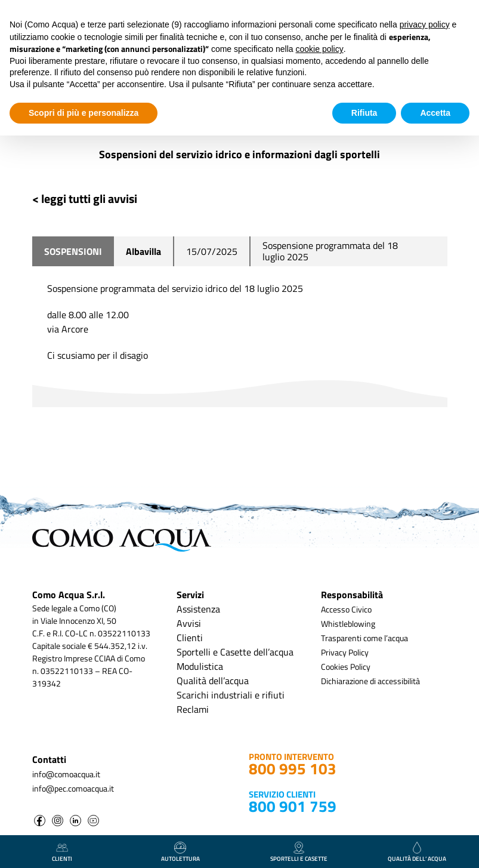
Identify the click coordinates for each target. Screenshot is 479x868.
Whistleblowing (348, 624)
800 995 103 (293, 769)
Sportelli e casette (299, 852)
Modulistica (200, 666)
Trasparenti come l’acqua (364, 638)
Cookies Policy (346, 667)
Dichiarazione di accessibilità (370, 681)
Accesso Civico (346, 609)
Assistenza (198, 609)
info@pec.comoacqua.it (73, 788)
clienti (62, 852)
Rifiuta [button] (364, 113)
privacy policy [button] (425, 24)
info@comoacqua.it (66, 774)
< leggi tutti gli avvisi (85, 198)
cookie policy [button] (320, 49)
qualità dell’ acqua (417, 852)
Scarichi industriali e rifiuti (231, 695)
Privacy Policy (345, 652)
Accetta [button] (435, 113)
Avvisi (189, 623)
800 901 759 (293, 806)
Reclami (193, 709)
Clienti (190, 638)
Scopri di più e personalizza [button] (84, 113)
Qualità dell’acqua (213, 681)
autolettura (180, 852)
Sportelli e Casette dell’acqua (235, 652)
